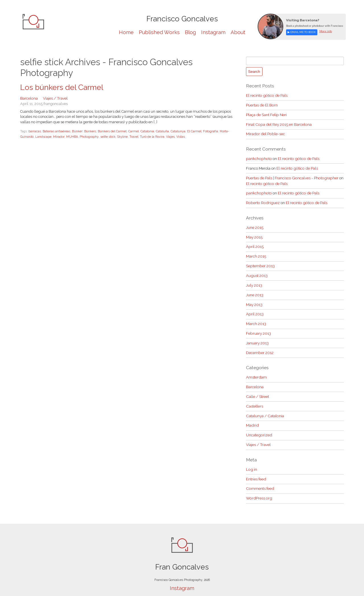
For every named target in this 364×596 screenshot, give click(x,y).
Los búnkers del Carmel (60, 87)
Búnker (76, 131)
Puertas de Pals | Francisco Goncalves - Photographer (291, 175)
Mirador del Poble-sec (264, 132)
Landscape (43, 136)
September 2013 (260, 261)
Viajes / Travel (55, 98)
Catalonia (146, 131)
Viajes (166, 136)
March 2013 (256, 317)
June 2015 (255, 224)
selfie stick (105, 136)
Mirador (57, 136)
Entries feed (256, 469)
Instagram (213, 32)
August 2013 (257, 270)
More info (324, 31)
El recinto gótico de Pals (266, 95)
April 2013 (255, 308)
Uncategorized (258, 426)
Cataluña (161, 131)
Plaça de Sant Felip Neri (266, 113)
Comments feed (259, 478)
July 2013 (254, 280)
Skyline (119, 136)
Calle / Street (257, 388)
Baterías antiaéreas (56, 131)
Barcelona (29, 98)
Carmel (132, 131)
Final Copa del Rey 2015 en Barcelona (278, 123)
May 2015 (254, 233)
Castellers (254, 397)
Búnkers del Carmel (111, 131)
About (238, 32)
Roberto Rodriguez (262, 199)
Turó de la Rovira (148, 136)
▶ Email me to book (301, 32)
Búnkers (89, 131)
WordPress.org (258, 487)
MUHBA (70, 136)
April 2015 (255, 242)
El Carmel (193, 131)
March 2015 (256, 252)
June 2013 (255, 289)
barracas (34, 131)
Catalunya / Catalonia (264, 407)
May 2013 (254, 298)
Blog (190, 32)
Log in (251, 459)
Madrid (252, 416)
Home (126, 32)
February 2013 (258, 326)
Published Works (159, 32)
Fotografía (209, 131)
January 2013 (257, 336)
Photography (86, 136)
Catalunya (177, 131)
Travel (130, 136)
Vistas (177, 136)
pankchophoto (258, 156)
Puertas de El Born (262, 104)
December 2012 (260, 345)
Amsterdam (256, 370)
